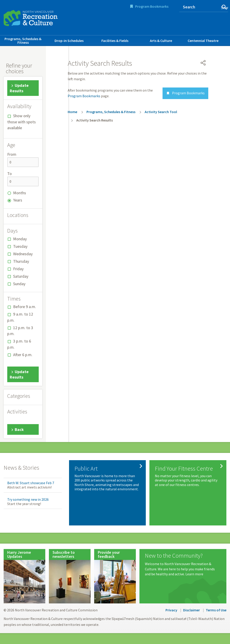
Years (18, 200)
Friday (18, 269)
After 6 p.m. (23, 355)
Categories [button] (19, 396)
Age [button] (11, 145)
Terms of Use (216, 610)
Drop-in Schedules (69, 41)
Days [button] (12, 231)
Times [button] (14, 299)
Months (20, 193)
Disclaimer (192, 610)
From (12, 154)
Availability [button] (19, 106)
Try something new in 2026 (28, 499)
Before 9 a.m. (25, 307)
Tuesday (20, 246)
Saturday (21, 276)
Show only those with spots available (22, 122)
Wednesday (23, 254)
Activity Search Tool (161, 112)
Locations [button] (18, 215)
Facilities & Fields (115, 41)
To (10, 174)
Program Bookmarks (152, 6)
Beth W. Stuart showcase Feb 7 (31, 483)
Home (72, 112)
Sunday (19, 284)
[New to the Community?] (183, 565)
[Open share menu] (203, 63)
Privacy (171, 610)
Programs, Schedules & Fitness (23, 41)
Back (19, 429)
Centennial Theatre (203, 41)
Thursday (21, 261)
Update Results (19, 88)
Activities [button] (17, 412)
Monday (20, 239)
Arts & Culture (161, 41)
